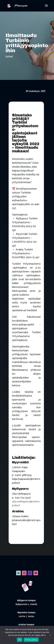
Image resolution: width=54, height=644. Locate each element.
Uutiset (9, 56)
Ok (20, 640)
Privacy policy (31, 640)
